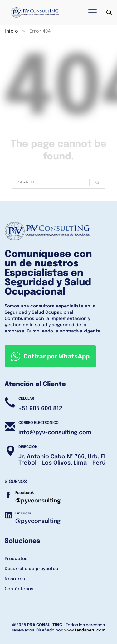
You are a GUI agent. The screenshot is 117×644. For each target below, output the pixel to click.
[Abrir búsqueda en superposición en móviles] (109, 13)
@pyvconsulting (38, 501)
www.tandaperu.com (85, 630)
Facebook (25, 493)
